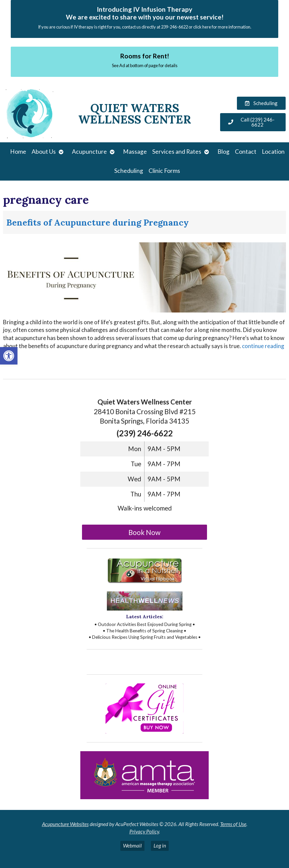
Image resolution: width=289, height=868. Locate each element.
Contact (246, 152)
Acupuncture (89, 152)
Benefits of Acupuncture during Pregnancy (98, 222)
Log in (160, 846)
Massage (135, 152)
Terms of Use (233, 824)
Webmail (132, 846)
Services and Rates (177, 152)
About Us (44, 152)
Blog (223, 152)
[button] (9, 356)
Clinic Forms (164, 171)
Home (18, 152)
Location (273, 152)
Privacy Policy (144, 831)
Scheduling (129, 171)
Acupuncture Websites (65, 824)
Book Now (144, 532)
